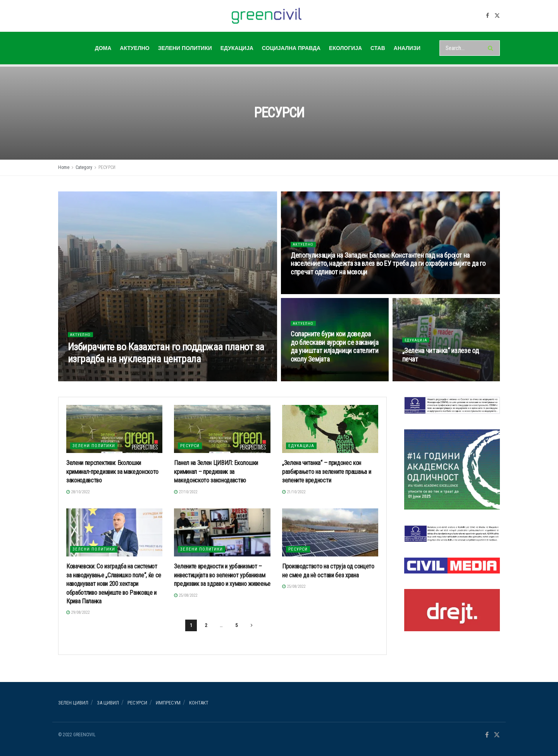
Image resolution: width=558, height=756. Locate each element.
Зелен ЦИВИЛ (73, 703)
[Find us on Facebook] (487, 16)
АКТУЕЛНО (134, 48)
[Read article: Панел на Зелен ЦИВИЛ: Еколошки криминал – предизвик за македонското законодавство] (222, 429)
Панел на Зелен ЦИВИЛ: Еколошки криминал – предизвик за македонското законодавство (216, 472)
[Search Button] (492, 48)
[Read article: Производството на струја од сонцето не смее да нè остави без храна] (330, 532)
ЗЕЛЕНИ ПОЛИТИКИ (185, 48)
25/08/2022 (186, 595)
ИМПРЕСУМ (168, 703)
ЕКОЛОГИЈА (345, 48)
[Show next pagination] (251, 625)
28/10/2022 (78, 492)
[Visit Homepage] (267, 16)
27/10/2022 (186, 492)
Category (84, 167)
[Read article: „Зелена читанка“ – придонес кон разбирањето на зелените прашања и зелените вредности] (330, 429)
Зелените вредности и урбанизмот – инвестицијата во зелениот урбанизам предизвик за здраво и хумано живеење (222, 575)
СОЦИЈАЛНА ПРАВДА (291, 48)
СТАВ (378, 48)
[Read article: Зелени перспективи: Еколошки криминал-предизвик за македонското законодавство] (114, 429)
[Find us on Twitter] (497, 16)
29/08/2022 (78, 612)
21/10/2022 (294, 492)
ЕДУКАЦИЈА (237, 48)
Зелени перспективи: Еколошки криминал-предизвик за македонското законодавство (112, 472)
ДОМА (103, 48)
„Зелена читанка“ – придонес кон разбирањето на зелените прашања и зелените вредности (326, 472)
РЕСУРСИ (107, 167)
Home (64, 167)
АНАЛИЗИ (407, 48)
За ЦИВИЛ (108, 703)
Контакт (199, 703)
